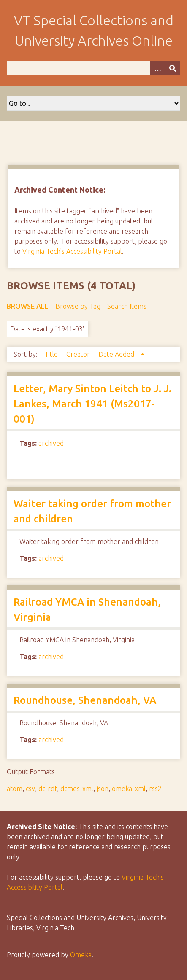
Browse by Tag (78, 306)
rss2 (155, 789)
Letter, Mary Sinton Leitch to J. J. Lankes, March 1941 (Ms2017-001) (92, 404)
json (103, 789)
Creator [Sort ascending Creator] (79, 354)
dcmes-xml (77, 789)
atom (15, 789)
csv (30, 789)
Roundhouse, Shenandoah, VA (85, 700)
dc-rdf (48, 789)
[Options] (157, 68)
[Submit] (173, 68)
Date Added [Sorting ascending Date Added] (117, 354)
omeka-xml (129, 789)
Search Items (127, 306)
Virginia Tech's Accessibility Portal (72, 251)
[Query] (93, 68)
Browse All (28, 306)
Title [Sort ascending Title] (52, 354)
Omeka (81, 955)
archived (51, 443)
